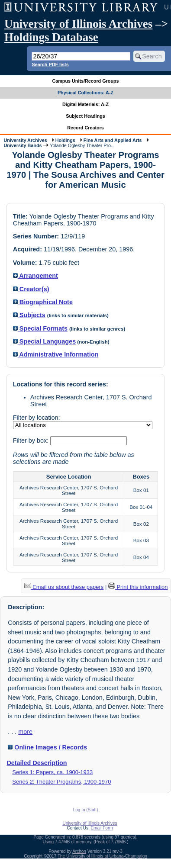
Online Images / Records (47, 747)
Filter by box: (32, 440)
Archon (79, 851)
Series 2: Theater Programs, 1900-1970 (61, 782)
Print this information (138, 587)
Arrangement (35, 276)
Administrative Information (56, 354)
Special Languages (44, 341)
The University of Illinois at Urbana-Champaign (102, 856)
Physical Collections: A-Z (85, 93)
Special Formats (40, 328)
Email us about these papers (64, 587)
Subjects (29, 315)
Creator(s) (31, 289)
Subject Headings (85, 116)
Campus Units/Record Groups (85, 81)
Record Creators (85, 128)
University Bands (23, 145)
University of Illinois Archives (78, 24)
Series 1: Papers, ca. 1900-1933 (52, 772)
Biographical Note (43, 302)
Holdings (65, 140)
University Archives (25, 140)
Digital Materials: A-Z (85, 104)
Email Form (102, 828)
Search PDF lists (50, 64)
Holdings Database (51, 37)
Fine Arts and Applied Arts (113, 140)
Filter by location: (37, 418)
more (25, 732)
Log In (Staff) (86, 810)
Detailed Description (37, 763)
